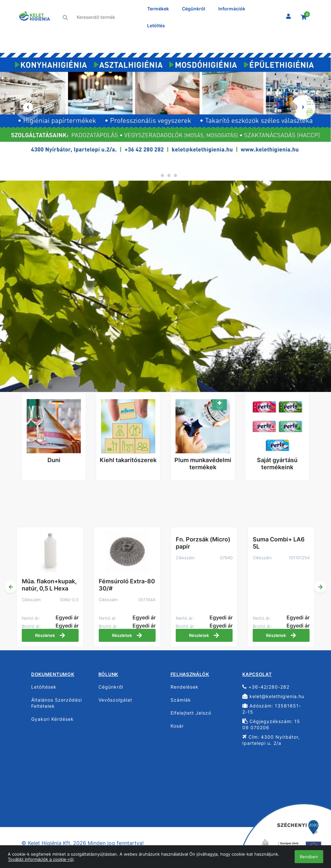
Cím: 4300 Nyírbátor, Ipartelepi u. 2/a (271, 740)
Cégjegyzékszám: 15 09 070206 (271, 724)
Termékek (158, 9)
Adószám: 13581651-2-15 (272, 709)
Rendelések (185, 687)
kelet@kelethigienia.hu (273, 696)
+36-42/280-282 (266, 687)
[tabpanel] (165, 107)
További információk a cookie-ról (41, 859)
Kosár (177, 726)
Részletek (50, 635)
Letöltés (156, 26)
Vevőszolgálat (115, 700)
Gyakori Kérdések (52, 719)
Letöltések (44, 687)
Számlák (181, 700)
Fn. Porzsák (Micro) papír (203, 543)
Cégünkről (194, 9)
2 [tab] (162, 175)
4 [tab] (175, 175)
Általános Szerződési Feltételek (57, 703)
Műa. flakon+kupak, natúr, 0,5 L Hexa (49, 585)
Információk (232, 9)
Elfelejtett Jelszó (191, 713)
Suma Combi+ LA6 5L (279, 543)
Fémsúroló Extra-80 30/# (127, 585)
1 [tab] (156, 175)
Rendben (309, 857)
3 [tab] (169, 175)
